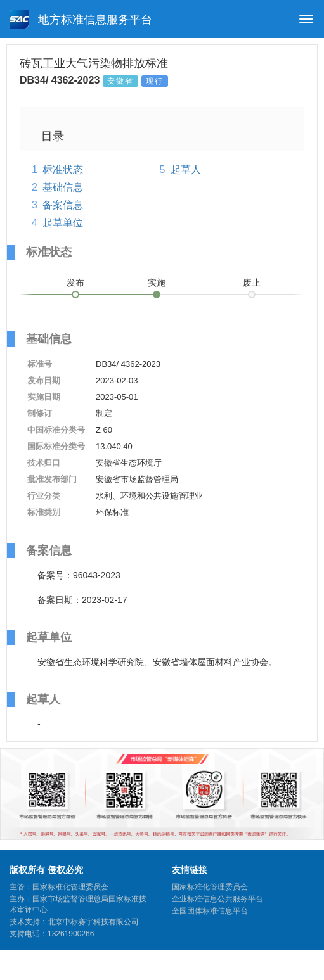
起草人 (186, 169)
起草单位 (63, 223)
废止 (252, 283)
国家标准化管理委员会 (210, 887)
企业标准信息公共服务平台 (217, 899)
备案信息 (63, 205)
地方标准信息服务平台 (81, 19)
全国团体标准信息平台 (210, 911)
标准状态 (63, 169)
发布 (75, 283)
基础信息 (63, 187)
